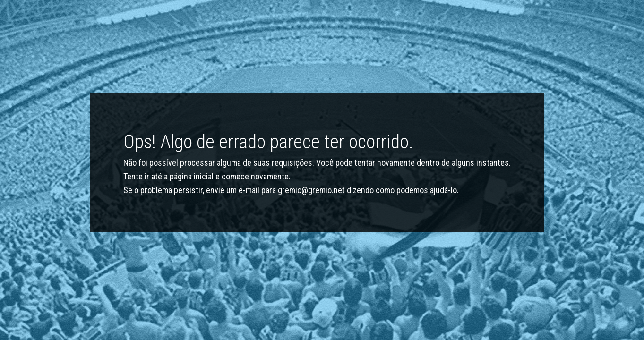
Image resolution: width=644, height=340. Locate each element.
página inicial (192, 176)
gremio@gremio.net (311, 190)
